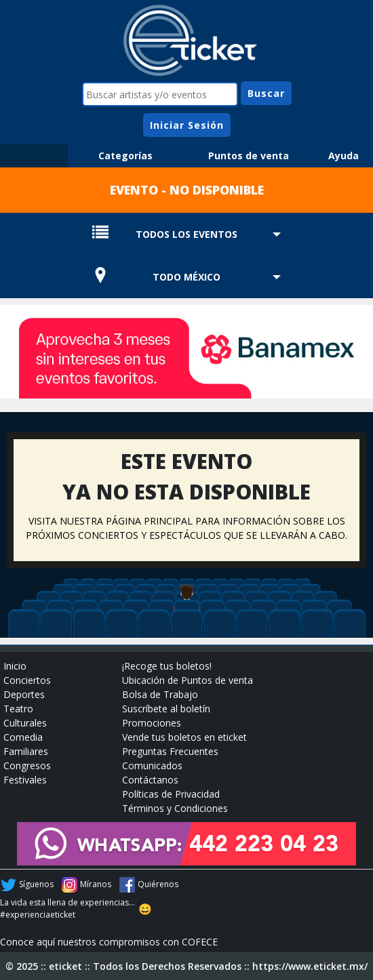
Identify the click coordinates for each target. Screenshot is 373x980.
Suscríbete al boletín (166, 709)
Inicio (15, 666)
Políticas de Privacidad (171, 794)
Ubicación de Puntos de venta (188, 680)
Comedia (23, 737)
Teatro (18, 709)
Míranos (96, 884)
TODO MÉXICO (186, 277)
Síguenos (36, 884)
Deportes (24, 694)
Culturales (25, 723)
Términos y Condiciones (175, 808)
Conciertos (27, 680)
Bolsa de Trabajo (160, 694)
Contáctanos (150, 780)
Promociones (152, 723)
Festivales (25, 780)
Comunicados (152, 765)
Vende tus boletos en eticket (184, 737)
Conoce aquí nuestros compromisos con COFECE (109, 942)
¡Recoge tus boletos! (167, 666)
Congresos (27, 765)
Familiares (26, 751)
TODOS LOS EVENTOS (186, 234)
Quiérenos (158, 884)
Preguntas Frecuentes (170, 751)
